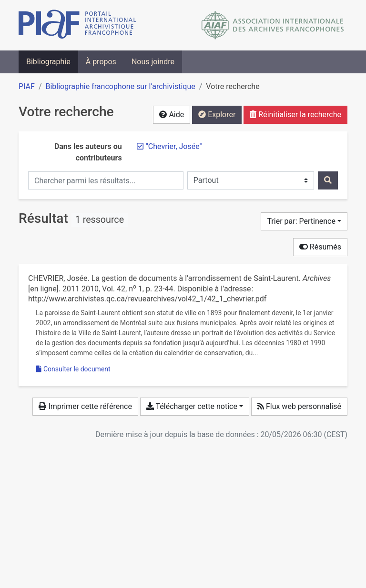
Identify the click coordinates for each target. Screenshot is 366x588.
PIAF (27, 86)
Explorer (217, 115)
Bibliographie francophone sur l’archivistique (120, 86)
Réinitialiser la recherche (295, 115)
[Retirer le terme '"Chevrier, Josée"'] (174, 146)
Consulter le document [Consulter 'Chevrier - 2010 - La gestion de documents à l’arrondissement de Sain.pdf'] (73, 369)
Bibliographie (48, 62)
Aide (172, 115)
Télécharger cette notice (192, 406)
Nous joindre (153, 62)
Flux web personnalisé (299, 406)
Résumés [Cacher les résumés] (320, 247)
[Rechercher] (328, 180)
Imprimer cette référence (85, 406)
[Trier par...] (304, 221)
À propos (101, 62)
